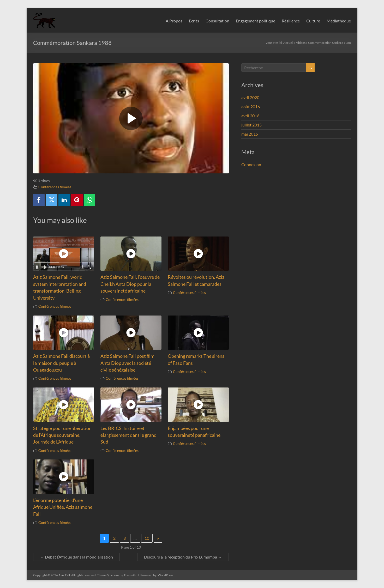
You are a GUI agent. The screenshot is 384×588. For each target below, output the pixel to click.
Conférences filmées (55, 187)
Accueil (288, 43)
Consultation (217, 21)
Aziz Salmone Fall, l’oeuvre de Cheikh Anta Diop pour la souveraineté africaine (130, 284)
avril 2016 (250, 116)
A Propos (174, 21)
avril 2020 (250, 97)
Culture (313, 21)
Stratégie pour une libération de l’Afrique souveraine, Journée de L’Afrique (62, 435)
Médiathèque (339, 21)
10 (147, 538)
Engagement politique (256, 21)
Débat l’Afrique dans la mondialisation (76, 557)
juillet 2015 (251, 125)
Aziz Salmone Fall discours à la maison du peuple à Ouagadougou (61, 363)
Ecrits (194, 21)
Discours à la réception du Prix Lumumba (183, 557)
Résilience (291, 21)
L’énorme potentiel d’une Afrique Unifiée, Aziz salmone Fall (63, 507)
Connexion (251, 164)
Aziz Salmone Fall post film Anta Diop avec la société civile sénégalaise (127, 363)
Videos (301, 43)
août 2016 (251, 107)
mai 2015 (250, 134)
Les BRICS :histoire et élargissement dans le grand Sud (128, 435)
